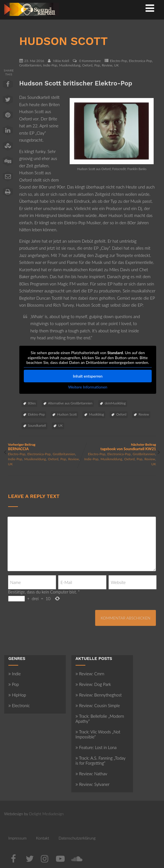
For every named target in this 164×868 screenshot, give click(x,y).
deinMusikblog (115, 403)
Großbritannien (30, 65)
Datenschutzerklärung (77, 838)
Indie (15, 674)
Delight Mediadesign (46, 814)
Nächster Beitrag (119, 447)
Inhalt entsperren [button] (88, 376)
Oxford (87, 65)
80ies (32, 403)
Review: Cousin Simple (98, 705)
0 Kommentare (90, 61)
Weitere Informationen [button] (88, 387)
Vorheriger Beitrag (45, 447)
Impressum (17, 838)
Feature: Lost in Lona (96, 747)
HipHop (17, 695)
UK (117, 65)
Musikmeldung (70, 65)
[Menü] (150, 8)
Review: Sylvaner (93, 784)
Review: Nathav (91, 774)
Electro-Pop (119, 61)
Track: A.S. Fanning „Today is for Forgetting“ (101, 760)
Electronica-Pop (140, 61)
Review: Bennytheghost (99, 695)
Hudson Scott (67, 414)
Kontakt (43, 838)
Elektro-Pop (37, 414)
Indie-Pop (50, 65)
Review (107, 65)
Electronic (19, 705)
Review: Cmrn (90, 674)
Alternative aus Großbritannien (70, 403)
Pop (97, 65)
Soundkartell (37, 425)
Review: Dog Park (93, 684)
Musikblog (96, 414)
